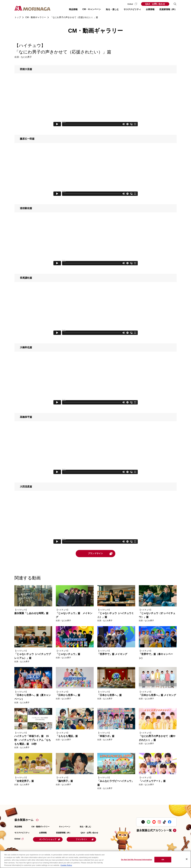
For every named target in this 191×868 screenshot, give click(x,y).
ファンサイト (85, 839)
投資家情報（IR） (64, 833)
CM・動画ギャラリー (41, 827)
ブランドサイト (101, 554)
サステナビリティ (22, 833)
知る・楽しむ (85, 827)
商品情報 (18, 827)
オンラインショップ (50, 839)
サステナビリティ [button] (132, 9)
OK (163, 860)
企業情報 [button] (150, 9)
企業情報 (43, 833)
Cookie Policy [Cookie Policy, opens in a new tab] (66, 865)
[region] (95, 859)
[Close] (187, 859)
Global (132, 4)
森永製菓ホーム (24, 820)
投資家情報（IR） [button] (168, 9)
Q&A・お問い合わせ (155, 4)
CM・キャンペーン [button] (92, 9)
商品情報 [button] (73, 9)
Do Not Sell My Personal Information (137, 860)
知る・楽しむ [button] (112, 9)
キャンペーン (65, 827)
